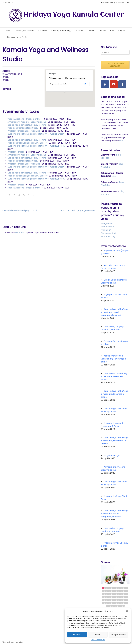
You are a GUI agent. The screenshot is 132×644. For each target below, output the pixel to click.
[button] (127, 611)
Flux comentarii (108, 233)
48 (110, 600)
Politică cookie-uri (98, 640)
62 (118, 603)
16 (113, 591)
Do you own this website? (59, 84)
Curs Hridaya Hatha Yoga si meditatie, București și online (114, 394)
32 (125, 594)
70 (114, 606)
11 (127, 588)
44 (127, 597)
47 (108, 600)
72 (119, 606)
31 (122, 594)
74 (124, 606)
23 (103, 594)
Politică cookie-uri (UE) (16, 37)
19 (120, 591)
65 (125, 603)
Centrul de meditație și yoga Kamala (20, 210)
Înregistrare (107, 223)
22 (127, 591)
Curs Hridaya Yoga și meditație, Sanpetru (112, 328)
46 (106, 600)
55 (127, 600)
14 (108, 591)
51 (118, 600)
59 (110, 603)
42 (122, 597)
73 (121, 606)
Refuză (98, 635)
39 (115, 597)
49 (113, 600)
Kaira (20, 642)
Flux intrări (106, 230)
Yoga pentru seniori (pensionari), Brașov (27, 143)
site (114, 176)
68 (109, 606)
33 (127, 594)
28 (115, 594)
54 (125, 600)
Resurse (80, 31)
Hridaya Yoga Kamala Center (74, 15)
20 (122, 591)
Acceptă (77, 635)
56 (103, 603)
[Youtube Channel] (114, 84)
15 (110, 591)
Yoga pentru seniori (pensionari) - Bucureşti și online (113, 359)
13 (106, 591)
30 (120, 594)
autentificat (21, 232)
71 (116, 606)
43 (125, 597)
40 (118, 597)
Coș (112, 31)
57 (106, 603)
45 (103, 600)
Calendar (42, 31)
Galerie (91, 31)
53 (122, 600)
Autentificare (107, 227)
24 (106, 594)
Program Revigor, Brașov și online (24, 131)
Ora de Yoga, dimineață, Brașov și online (27, 125)
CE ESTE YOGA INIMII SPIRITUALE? (115, 65)
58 (108, 603)
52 (120, 600)
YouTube (105, 158)
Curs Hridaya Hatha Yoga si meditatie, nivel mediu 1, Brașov (36, 134)
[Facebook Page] (105, 84)
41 (120, 597)
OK (85, 84)
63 (120, 603)
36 (108, 597)
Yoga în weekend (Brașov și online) (25, 119)
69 (112, 606)
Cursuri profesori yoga (61, 31)
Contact (102, 31)
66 (127, 603)
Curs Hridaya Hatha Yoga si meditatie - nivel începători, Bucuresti (114, 312)
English (122, 31)
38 (113, 597)
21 (125, 591)
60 (113, 603)
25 (108, 594)
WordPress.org (108, 236)
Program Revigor (16, 152)
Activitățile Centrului (24, 31)
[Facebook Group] (122, 84)
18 (118, 591)
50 (115, 600)
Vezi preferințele (119, 635)
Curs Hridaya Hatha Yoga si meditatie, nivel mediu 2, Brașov (36, 146)
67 (107, 606)
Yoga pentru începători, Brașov (23, 128)
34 (103, 597)
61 (115, 603)
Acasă (8, 31)
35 (106, 597)
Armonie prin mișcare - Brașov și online (27, 122)
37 (110, 597)
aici (121, 141)
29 (118, 594)
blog (118, 155)
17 (115, 591)
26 (110, 594)
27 (113, 594)
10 (125, 588)
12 (103, 591)
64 (122, 603)
